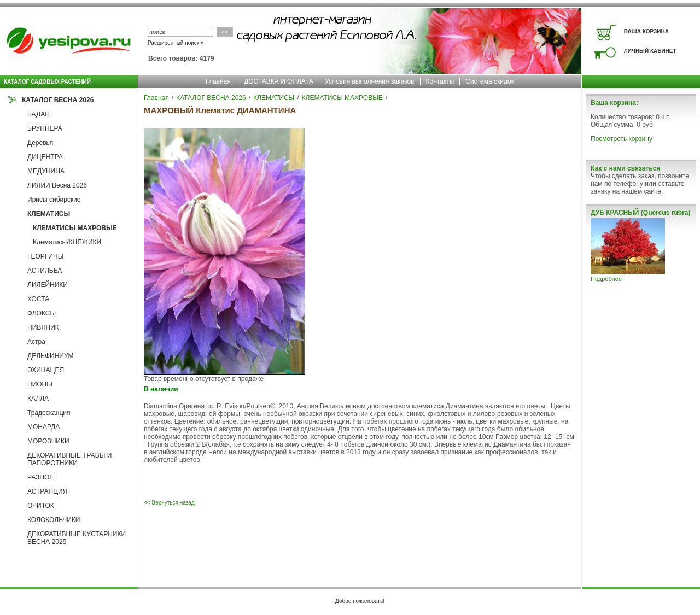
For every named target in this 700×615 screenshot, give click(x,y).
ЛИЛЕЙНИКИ (48, 285)
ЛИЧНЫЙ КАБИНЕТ (650, 51)
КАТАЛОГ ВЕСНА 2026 (58, 100)
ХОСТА (38, 299)
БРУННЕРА (45, 128)
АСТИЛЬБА (45, 271)
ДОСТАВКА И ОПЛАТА (279, 81)
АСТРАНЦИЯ (47, 491)
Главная (218, 81)
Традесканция (49, 413)
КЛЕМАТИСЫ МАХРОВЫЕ (75, 228)
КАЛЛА (38, 399)
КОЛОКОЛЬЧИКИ (54, 520)
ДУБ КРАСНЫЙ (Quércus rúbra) (640, 213)
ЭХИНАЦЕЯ (46, 370)
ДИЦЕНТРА (45, 157)
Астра (36, 342)
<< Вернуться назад (169, 503)
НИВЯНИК (43, 327)
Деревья (40, 143)
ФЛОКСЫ (42, 313)
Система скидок (490, 81)
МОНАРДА (43, 427)
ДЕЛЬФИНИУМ (51, 356)
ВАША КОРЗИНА (646, 31)
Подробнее (606, 279)
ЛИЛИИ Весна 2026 (57, 185)
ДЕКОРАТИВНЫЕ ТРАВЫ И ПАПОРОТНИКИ (69, 459)
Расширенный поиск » (176, 43)
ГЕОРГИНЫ (45, 256)
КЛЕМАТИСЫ (49, 214)
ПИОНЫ (40, 384)
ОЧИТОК (41, 506)
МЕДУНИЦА (46, 171)
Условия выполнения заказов (370, 81)
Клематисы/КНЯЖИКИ (67, 242)
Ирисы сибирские (54, 200)
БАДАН (39, 114)
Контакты (440, 81)
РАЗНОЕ (40, 477)
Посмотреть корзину (622, 139)
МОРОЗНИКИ (48, 441)
